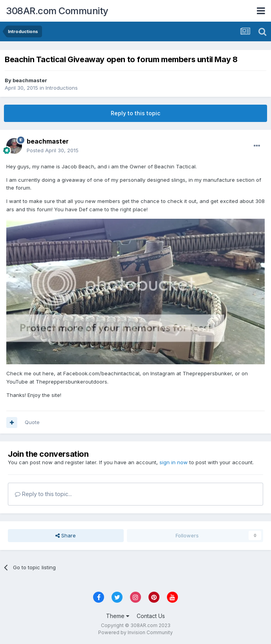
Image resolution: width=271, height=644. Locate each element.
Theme (118, 616)
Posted (53, 150)
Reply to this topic (135, 113)
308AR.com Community (57, 11)
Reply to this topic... (43, 494)
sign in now (174, 462)
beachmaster (30, 80)
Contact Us (151, 616)
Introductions (62, 88)
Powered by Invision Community (135, 632)
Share (66, 535)
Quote (32, 422)
